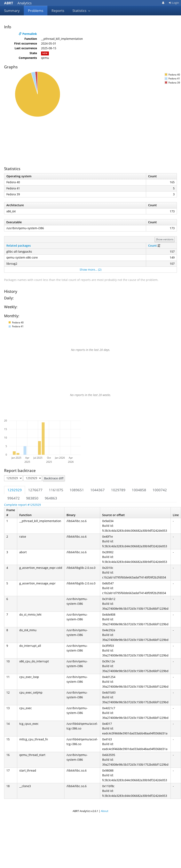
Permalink (28, 34)
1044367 (97, 490)
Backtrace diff (54, 478)
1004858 (139, 490)
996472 (14, 498)
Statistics (81, 11)
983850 (32, 498)
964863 (51, 498)
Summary (12, 11)
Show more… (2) (90, 270)
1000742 (160, 490)
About (105, 811)
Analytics (18, 3)
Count (152, 246)
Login (174, 3)
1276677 (35, 490)
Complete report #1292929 (22, 505)
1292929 (15, 490)
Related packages (19, 246)
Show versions (165, 239)
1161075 (56, 490)
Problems (36, 11)
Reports (58, 11)
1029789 (118, 490)
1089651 (77, 490)
